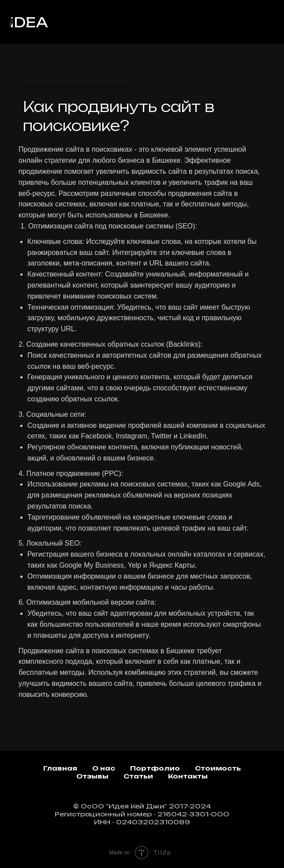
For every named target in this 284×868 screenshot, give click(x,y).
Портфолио (155, 768)
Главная (60, 768)
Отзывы (92, 776)
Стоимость (218, 768)
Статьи (138, 776)
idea (29, 22)
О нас (104, 768)
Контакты (188, 776)
